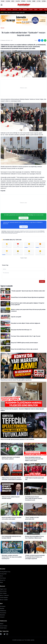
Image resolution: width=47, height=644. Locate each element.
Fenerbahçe (3, 613)
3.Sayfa (31, 9)
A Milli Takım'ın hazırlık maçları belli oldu (13, 12)
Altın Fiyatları (3, 593)
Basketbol (2, 615)
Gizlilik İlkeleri (3, 628)
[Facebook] (1, 634)
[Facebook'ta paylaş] (39, 40)
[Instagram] (7, 634)
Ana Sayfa (3, 9)
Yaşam (41, 9)
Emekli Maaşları (4, 598)
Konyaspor (3, 606)
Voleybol (2, 617)
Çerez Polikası (4, 626)
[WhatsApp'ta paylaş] (45, 40)
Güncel (9, 9)
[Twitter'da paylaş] (42, 40)
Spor (20, 9)
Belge (1, 582)
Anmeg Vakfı (3, 574)
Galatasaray (3, 611)
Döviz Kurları (3, 591)
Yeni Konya (3, 578)
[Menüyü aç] (2, 5)
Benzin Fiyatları (4, 600)
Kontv (1, 576)
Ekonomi (15, 9)
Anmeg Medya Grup (5, 572)
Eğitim (36, 9)
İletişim (2, 624)
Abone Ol (24, 227)
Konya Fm (3, 580)
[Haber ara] (46, 12)
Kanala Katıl (23, 218)
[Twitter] (5, 634)
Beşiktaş (2, 608)
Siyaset (25, 9)
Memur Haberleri (4, 595)
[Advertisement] (23, 88)
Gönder (42, 281)
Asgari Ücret (3, 589)
